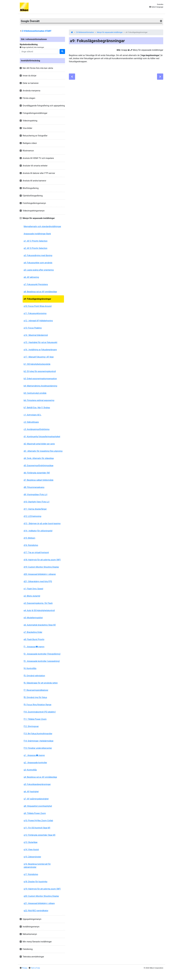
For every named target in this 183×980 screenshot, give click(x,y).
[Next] (160, 77)
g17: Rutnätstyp (31, 874)
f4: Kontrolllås (30, 668)
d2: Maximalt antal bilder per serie (39, 444)
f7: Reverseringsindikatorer (36, 690)
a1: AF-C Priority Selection (36, 241)
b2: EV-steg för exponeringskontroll (40, 371)
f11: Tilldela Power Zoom (35, 719)
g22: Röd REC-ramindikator (36, 911)
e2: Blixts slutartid (32, 596)
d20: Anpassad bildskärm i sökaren (40, 574)
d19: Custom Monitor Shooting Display (41, 567)
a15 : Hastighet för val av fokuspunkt (40, 342)
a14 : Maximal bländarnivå (36, 335)
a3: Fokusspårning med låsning (38, 255)
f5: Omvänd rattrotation (34, 676)
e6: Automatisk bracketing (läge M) (40, 625)
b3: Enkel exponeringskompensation (40, 379)
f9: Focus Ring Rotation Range (37, 705)
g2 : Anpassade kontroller (35, 763)
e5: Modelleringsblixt (33, 618)
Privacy (25, 968)
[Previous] (72, 77)
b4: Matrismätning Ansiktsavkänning (40, 386)
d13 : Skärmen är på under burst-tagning (42, 524)
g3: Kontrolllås (30, 770)
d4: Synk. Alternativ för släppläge (39, 458)
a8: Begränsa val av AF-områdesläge (40, 292)
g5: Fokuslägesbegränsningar (37, 784)
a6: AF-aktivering (31, 277)
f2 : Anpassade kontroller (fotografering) (42, 654)
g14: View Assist (31, 850)
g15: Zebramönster (32, 857)
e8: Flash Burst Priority (34, 639)
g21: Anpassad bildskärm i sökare (39, 903)
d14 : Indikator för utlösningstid (38, 531)
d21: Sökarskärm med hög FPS (38, 581)
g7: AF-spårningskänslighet (36, 799)
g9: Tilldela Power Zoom (35, 813)
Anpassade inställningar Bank (37, 234)
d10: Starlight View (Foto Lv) (37, 502)
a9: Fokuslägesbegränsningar (37, 299)
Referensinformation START (37, 31)
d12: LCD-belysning (32, 516)
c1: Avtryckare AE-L (33, 415)
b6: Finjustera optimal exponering (39, 400)
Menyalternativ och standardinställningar (42, 226)
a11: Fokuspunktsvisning (35, 313)
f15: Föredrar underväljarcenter (38, 748)
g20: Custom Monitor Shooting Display (41, 896)
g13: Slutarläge (30, 842)
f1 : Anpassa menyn (34, 647)
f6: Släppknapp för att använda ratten (41, 683)
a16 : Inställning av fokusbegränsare (40, 350)
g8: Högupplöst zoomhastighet (38, 806)
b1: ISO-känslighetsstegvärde (37, 364)
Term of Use (35, 968)
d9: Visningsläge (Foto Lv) (35, 495)
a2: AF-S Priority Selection (35, 248)
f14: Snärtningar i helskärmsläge (39, 741)
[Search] (39, 51)
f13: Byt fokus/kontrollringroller (38, 734)
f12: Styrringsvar (31, 726)
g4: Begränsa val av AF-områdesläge (40, 777)
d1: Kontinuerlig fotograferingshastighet (42, 437)
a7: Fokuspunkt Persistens (36, 284)
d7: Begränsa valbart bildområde (39, 480)
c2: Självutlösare (31, 422)
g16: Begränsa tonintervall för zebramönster (37, 866)
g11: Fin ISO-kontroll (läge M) (37, 828)
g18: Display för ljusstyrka (35, 882)
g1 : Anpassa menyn (34, 755)
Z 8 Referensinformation (85, 32)
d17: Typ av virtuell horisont (36, 552)
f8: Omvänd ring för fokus (35, 697)
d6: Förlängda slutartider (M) (37, 473)
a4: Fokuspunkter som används (38, 263)
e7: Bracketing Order (33, 632)
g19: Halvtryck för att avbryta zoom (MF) (42, 889)
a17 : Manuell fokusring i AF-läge (39, 357)
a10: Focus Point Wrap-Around (38, 306)
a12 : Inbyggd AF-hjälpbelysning (38, 321)
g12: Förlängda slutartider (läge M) (40, 835)
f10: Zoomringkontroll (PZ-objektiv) (40, 712)
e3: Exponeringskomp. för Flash (38, 603)
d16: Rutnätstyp (31, 545)
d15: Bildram (29, 538)
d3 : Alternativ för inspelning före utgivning (43, 451)
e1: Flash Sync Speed (33, 589)
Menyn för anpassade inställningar (110, 32)
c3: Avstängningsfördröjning (37, 429)
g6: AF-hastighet (31, 792)
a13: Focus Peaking (33, 328)
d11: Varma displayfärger (35, 509)
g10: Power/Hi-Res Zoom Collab (38, 821)
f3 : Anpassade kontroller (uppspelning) (42, 661)
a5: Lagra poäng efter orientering (39, 270)
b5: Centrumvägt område (35, 393)
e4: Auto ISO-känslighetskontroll (39, 610)
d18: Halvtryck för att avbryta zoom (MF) (42, 560)
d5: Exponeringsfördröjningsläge (39, 466)
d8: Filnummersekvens (34, 487)
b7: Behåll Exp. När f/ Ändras (37, 408)
